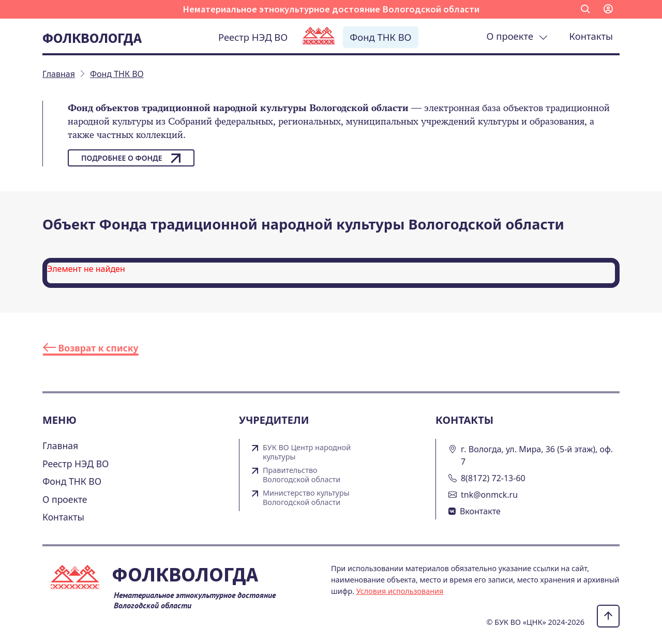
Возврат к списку (91, 348)
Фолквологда (92, 38)
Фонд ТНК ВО (380, 37)
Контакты (591, 36)
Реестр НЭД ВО (253, 37)
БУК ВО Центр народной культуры (307, 452)
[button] (585, 9)
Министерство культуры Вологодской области (306, 498)
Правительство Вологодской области (302, 475)
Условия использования (400, 591)
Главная (60, 446)
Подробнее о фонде (131, 158)
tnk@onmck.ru (489, 495)
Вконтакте (480, 511)
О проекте (517, 36)
